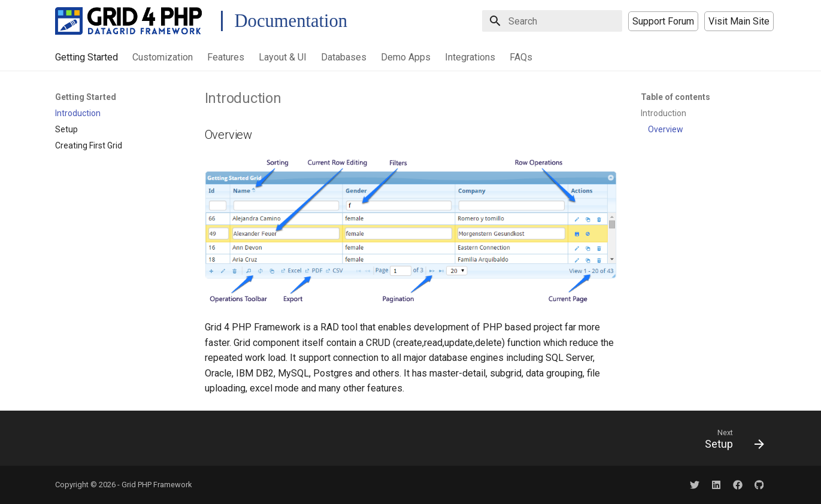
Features (226, 57)
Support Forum (663, 21)
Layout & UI (283, 57)
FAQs (521, 57)
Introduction (664, 113)
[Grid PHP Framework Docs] (128, 21)
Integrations (470, 57)
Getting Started (87, 57)
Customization (163, 57)
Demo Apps (406, 57)
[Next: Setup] (730, 442)
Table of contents (675, 97)
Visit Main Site (739, 21)
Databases (344, 57)
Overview (666, 129)
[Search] (552, 21)
